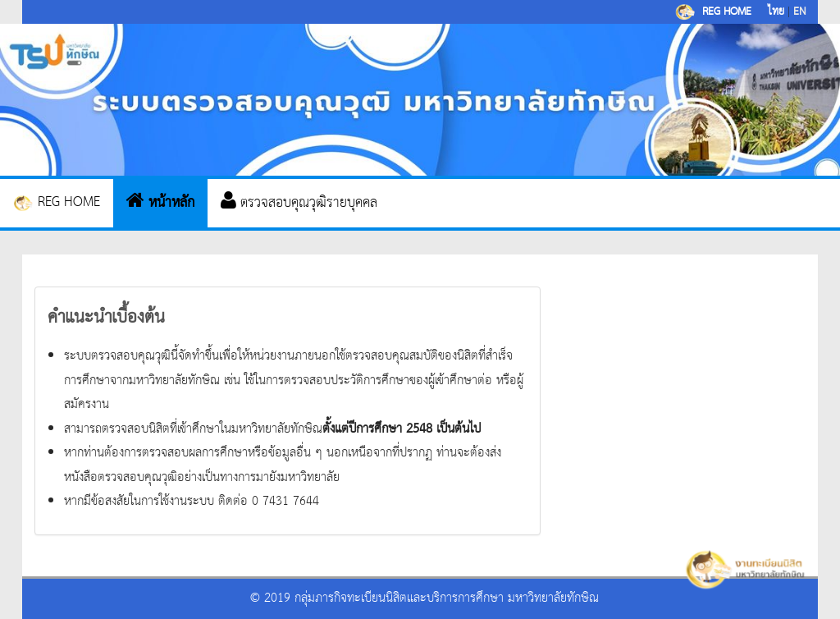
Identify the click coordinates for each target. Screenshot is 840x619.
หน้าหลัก (160, 203)
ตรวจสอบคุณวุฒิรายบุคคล (299, 203)
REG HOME (57, 202)
